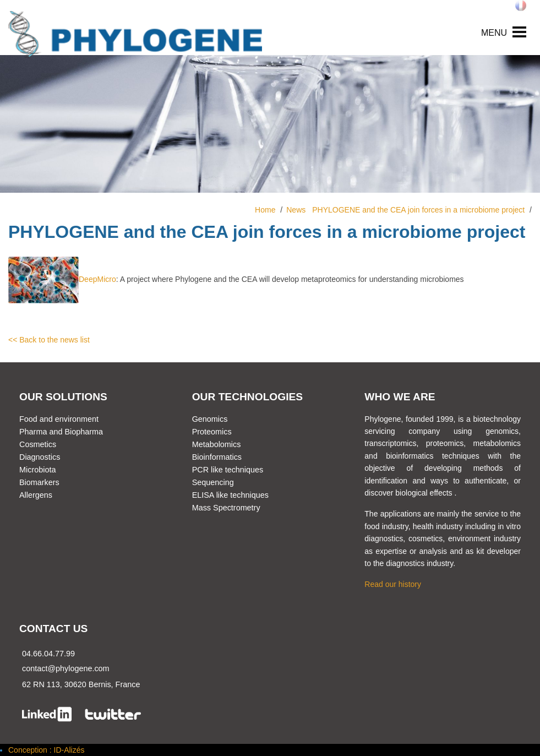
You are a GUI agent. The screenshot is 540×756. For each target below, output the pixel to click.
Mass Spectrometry (226, 508)
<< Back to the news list (49, 340)
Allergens (36, 495)
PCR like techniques (228, 470)
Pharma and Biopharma (61, 432)
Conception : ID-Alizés (47, 750)
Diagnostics (40, 457)
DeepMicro (62, 279)
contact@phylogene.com (66, 668)
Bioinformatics (217, 457)
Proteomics (212, 432)
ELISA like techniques (230, 495)
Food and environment (59, 419)
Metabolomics (217, 444)
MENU (494, 33)
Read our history (393, 584)
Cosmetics (38, 444)
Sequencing (213, 482)
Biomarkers (39, 482)
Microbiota (37, 470)
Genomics (210, 419)
